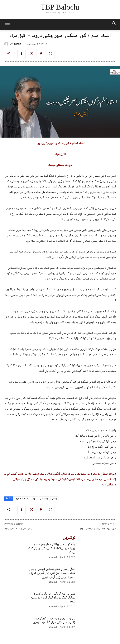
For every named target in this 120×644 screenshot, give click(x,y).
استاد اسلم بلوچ (22, 499)
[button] (114, 24)
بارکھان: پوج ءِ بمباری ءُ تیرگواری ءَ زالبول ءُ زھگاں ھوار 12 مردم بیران (54, 620)
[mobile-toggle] (7, 24)
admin (17, 44)
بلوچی (54, 499)
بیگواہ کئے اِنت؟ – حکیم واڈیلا (18, 529)
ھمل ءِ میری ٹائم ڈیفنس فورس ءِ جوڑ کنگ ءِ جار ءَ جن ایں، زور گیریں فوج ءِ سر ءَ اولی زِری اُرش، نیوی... (52, 573)
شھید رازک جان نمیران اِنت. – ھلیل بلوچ (98, 529)
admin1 (53, 557)
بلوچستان (44, 499)
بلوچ (34, 499)
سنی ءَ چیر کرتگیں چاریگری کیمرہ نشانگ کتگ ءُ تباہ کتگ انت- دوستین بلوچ (53, 598)
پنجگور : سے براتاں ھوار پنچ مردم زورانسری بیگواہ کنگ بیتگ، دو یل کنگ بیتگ (52, 549)
